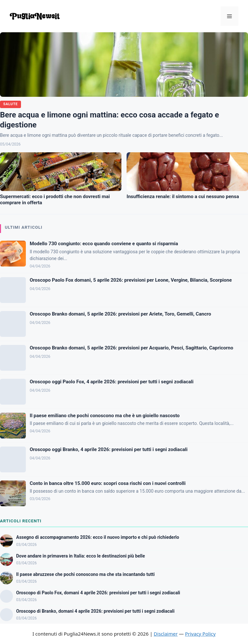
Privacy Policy (200, 634)
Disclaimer (166, 634)
